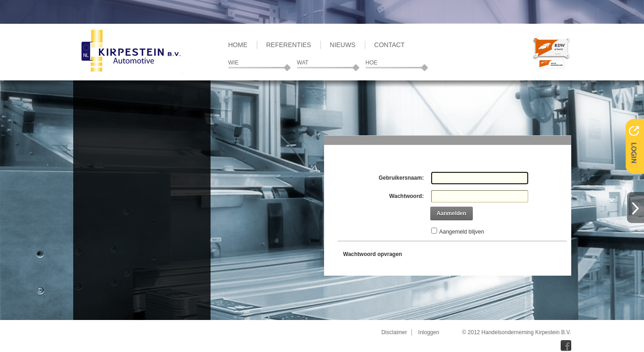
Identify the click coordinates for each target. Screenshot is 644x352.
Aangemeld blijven (462, 232)
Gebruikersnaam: (401, 178)
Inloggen (429, 332)
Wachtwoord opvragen (373, 254)
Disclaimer (394, 332)
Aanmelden (452, 213)
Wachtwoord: (406, 196)
